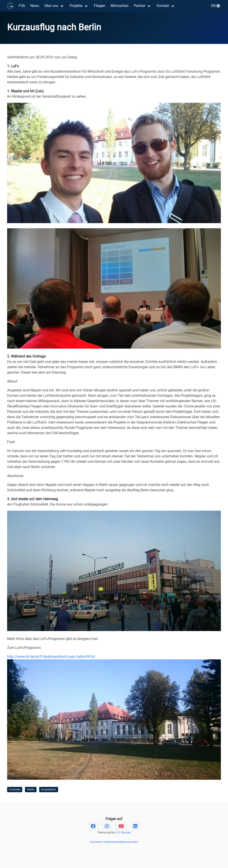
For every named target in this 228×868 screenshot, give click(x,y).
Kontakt (163, 6)
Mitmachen (120, 6)
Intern (135, 842)
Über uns (51, 6)
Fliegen (100, 6)
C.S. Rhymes (123, 833)
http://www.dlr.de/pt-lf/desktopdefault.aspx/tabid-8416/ (51, 657)
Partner (139, 6)
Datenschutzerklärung (117, 842)
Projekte (76, 6)
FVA (22, 6)
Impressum (97, 842)
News (35, 6)
